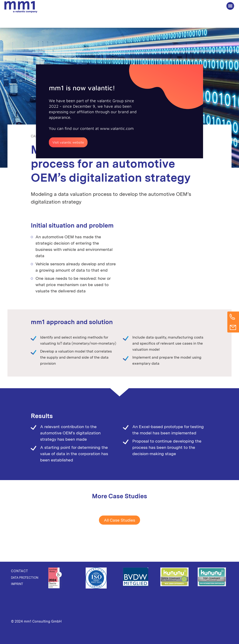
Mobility (90, 136)
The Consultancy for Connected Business (21, 7)
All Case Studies (119, 520)
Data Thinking (68, 136)
